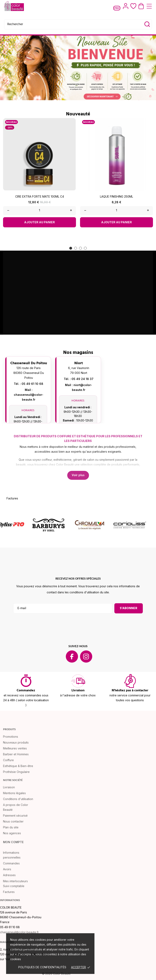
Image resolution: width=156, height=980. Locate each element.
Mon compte (13, 842)
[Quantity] (40, 211)
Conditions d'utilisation (18, 799)
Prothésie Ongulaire (16, 772)
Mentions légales (14, 793)
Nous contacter (13, 821)
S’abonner (129, 608)
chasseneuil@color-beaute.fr (19, 932)
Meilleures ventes (15, 748)
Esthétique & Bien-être (18, 766)
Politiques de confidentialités (42, 967)
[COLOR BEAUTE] (14, 6)
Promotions (11, 737)
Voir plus (78, 475)
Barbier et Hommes (16, 754)
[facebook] (72, 657)
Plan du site (11, 827)
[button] (71, 248)
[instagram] (86, 657)
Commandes (11, 863)
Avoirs (7, 869)
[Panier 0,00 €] (141, 6)
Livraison (9, 787)
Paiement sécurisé (15, 816)
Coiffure (8, 760)
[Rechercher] (78, 24)
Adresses (9, 875)
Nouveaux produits (16, 742)
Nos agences (12, 833)
